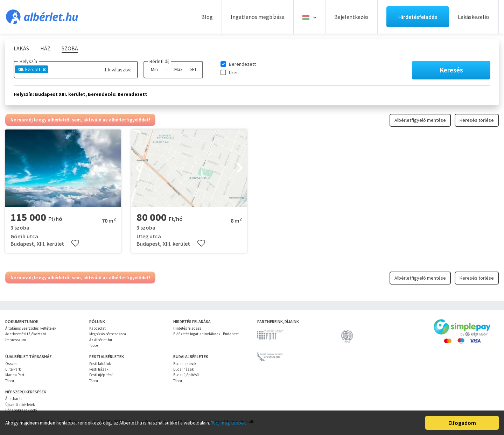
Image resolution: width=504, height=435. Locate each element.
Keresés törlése (477, 120)
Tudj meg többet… (231, 423)
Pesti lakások (100, 364)
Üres (234, 72)
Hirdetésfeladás (418, 17)
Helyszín (28, 61)
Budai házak (184, 369)
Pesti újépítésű (101, 375)
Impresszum (16, 340)
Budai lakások (185, 364)
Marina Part (15, 375)
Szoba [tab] (70, 48)
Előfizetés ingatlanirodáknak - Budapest (206, 334)
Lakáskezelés (474, 17)
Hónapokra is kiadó (21, 410)
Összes (11, 364)
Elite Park (13, 369)
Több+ (94, 345)
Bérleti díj (159, 61)
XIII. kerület (31, 69)
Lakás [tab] (21, 48)
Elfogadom (462, 423)
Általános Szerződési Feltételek (31, 328)
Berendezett (242, 64)
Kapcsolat (97, 328)
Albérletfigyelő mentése (420, 120)
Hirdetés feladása (187, 328)
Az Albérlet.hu (101, 340)
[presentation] (138, 168)
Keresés (451, 70)
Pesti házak (99, 369)
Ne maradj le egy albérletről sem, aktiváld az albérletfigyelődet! (80, 120)
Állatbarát (14, 399)
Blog (207, 17)
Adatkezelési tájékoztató (26, 334)
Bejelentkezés (351, 17)
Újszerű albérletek (20, 405)
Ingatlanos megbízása (258, 17)
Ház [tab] (45, 48)
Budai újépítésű (186, 375)
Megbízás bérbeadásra (108, 334)
